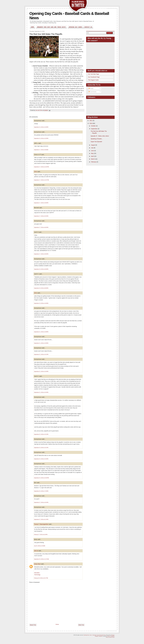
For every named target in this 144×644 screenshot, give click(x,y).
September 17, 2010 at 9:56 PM (41, 254)
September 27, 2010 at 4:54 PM (41, 502)
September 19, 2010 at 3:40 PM (41, 303)
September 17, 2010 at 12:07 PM (41, 180)
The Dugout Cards (93, 80)
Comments (92, 92)
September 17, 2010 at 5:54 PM (41, 216)
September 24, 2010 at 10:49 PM (41, 478)
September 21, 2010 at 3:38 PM (41, 332)
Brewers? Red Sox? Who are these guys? (51, 27)
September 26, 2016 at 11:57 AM (41, 559)
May (92, 153)
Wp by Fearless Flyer (110, 637)
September (94, 129)
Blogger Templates (99, 636)
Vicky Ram (37, 564)
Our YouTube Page (94, 74)
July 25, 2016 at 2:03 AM (40, 546)
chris (36, 172)
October (93, 126)
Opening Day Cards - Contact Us (80, 27)
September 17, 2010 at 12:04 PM (41, 167)
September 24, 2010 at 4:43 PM (41, 459)
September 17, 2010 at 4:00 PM (41, 203)
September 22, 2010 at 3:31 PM (41, 434)
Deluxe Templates (111, 636)
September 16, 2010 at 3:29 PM (41, 138)
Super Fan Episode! (96, 142)
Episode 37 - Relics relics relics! (100, 136)
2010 (91, 123)
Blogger (113, 635)
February (94, 162)
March (93, 159)
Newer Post (33, 625)
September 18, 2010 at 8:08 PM (41, 288)
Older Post (81, 625)
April (92, 156)
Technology (37, 575)
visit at (36, 551)
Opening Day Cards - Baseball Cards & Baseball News (95, 635)
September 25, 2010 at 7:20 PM (41, 491)
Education (37, 573)
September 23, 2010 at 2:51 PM (41, 448)
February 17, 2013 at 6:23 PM (41, 535)
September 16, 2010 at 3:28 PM (41, 127)
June (93, 151)
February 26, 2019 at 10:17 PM (41, 578)
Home (33, 27)
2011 (91, 121)
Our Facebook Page (94, 77)
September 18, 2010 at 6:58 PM (41, 269)
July (92, 148)
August (93, 145)
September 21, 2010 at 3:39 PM (41, 343)
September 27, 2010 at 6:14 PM (41, 519)
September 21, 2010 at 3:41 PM (41, 354)
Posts (91, 88)
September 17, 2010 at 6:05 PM (41, 227)
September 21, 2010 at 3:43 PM (41, 371)
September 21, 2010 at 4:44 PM (41, 392)
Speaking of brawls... (97, 139)
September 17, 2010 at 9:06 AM (41, 150)
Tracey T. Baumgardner (41, 524)
